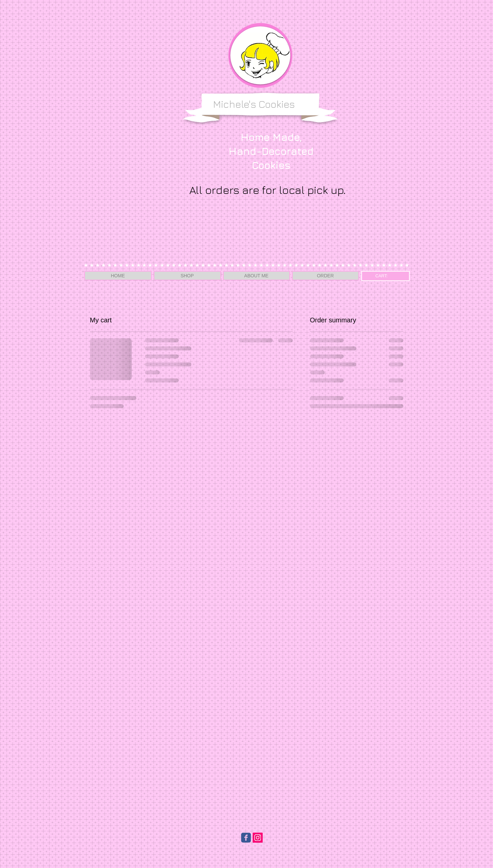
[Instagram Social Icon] (258, 838)
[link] (385, 276)
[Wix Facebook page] (246, 838)
